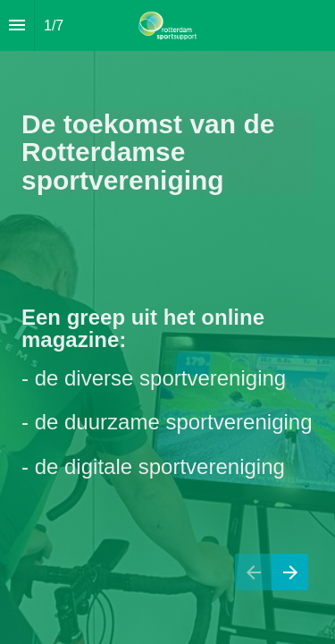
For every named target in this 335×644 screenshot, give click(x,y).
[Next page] (290, 572)
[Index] (17, 25)
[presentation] (167, 322)
